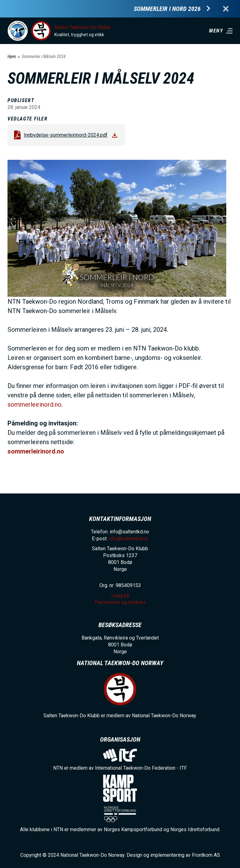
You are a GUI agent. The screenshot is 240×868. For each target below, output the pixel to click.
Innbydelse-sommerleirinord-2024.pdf (66, 135)
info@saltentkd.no (128, 539)
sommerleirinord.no (35, 405)
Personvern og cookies (120, 602)
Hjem (12, 56)
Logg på (120, 595)
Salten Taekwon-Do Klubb (82, 27)
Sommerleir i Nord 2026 (167, 9)
